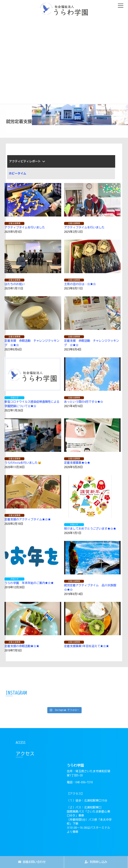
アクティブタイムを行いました (25, 227)
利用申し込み (96, 862)
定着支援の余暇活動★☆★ (22, 646)
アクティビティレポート (27, 161)
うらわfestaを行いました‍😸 (23, 463)
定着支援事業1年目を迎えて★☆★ (86, 646)
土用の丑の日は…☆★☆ (80, 284)
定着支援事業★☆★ (77, 463)
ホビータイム (18, 173)
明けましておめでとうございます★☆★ (90, 529)
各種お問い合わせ (32, 862)
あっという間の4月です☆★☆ (84, 402)
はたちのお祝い (15, 284)
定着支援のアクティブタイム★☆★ (28, 519)
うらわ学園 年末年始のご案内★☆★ (29, 583)
